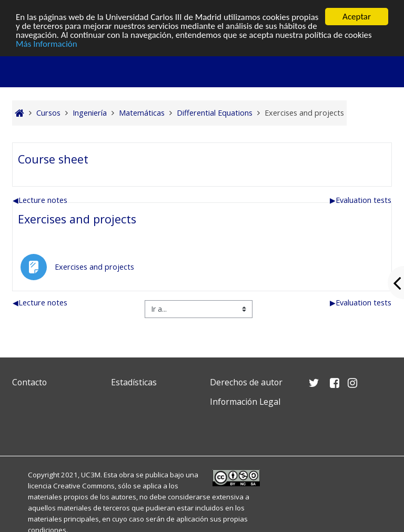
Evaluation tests (361, 200)
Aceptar (357, 17)
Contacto (29, 382)
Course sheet (53, 159)
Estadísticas (134, 382)
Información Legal (245, 402)
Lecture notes (40, 200)
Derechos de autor (246, 382)
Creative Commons (84, 486)
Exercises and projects (77, 219)
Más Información (47, 44)
